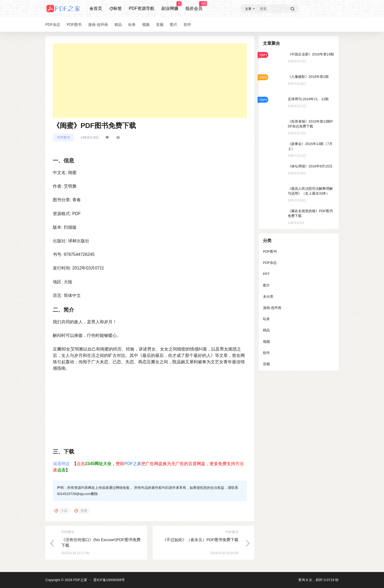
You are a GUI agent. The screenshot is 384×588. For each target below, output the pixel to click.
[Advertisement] (150, 81)
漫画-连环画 (272, 308)
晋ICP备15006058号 (109, 580)
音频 (266, 364)
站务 (266, 319)
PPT (266, 274)
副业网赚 (170, 6)
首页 (96, 8)
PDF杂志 (270, 263)
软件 (266, 353)
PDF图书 (63, 138)
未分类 (268, 297)
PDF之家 (133, 464)
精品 (266, 330)
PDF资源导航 (142, 8)
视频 (266, 342)
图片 (266, 285)
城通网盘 (61, 464)
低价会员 (194, 6)
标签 (115, 8)
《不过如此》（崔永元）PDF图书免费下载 (200, 540)
